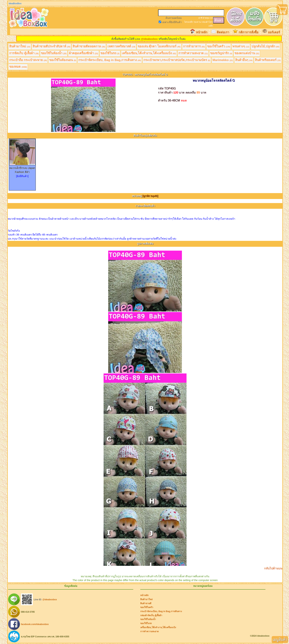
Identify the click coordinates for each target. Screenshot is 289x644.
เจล (211, 18)
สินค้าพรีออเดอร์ (268, 60)
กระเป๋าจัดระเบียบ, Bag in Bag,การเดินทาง (110, 60)
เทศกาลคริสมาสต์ (121, 46)
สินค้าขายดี (146, 603)
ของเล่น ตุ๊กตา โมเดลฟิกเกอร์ (159, 46)
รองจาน (197, 22)
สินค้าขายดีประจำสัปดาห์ (52, 46)
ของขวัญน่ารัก (221, 53)
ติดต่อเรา (223, 32)
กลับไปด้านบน (273, 568)
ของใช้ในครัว (219, 46)
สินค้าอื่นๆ (244, 60)
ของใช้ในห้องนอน (63, 60)
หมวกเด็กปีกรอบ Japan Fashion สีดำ (22, 169)
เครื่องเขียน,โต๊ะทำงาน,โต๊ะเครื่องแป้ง (149, 53)
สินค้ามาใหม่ (20, 46)
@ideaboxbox (149, 39)
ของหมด (18, 67)
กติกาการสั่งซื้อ (249, 32)
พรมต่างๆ (241, 46)
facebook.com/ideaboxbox (35, 624)
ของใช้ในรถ (110, 53)
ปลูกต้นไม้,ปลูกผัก (265, 46)
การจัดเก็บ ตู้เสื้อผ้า (24, 53)
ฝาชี (200, 18)
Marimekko (223, 60)
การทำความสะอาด (193, 53)
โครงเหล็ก (189, 22)
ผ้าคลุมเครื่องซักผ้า (83, 53)
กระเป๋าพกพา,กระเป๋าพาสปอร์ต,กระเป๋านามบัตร (177, 60)
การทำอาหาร (194, 46)
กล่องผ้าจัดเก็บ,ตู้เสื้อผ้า (151, 615)
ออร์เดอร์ (274, 32)
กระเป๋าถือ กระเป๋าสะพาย (28, 60)
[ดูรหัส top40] (150, 196)
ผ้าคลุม (206, 18)
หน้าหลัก (202, 32)
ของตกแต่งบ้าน (247, 53)
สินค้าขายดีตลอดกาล (89, 46)
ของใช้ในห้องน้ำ (54, 53)
